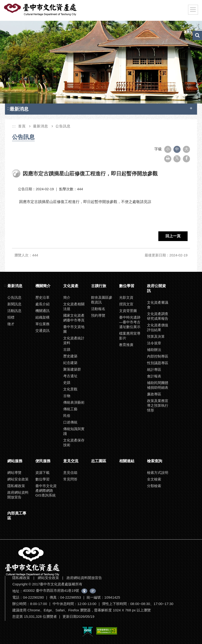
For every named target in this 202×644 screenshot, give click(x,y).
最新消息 (41, 126)
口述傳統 (70, 422)
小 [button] (168, 149)
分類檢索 (154, 486)
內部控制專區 (158, 356)
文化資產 (71, 286)
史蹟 (67, 383)
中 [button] (177, 149)
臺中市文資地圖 (74, 329)
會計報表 (154, 376)
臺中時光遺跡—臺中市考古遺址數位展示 (130, 322)
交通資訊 (42, 331)
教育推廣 (126, 345)
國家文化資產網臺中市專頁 (74, 318)
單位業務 (42, 324)
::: (9, 108)
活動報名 (98, 309)
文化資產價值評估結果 (158, 327)
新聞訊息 (14, 304)
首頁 (22, 126)
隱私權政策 (16, 486)
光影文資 (126, 297)
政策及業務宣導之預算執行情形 (158, 405)
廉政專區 (154, 394)
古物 (67, 396)
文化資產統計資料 (74, 340)
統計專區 (154, 370)
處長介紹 (42, 304)
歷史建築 (70, 356)
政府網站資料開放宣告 (18, 495)
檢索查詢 (155, 461)
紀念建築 (70, 363)
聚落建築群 (72, 369)
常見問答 (70, 479)
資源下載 (42, 473)
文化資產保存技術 (74, 443)
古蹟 (67, 349)
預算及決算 (156, 336)
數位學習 (127, 286)
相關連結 (127, 461)
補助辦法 (154, 350)
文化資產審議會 (158, 305)
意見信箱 (70, 473)
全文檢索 (154, 479)
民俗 (67, 416)
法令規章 (154, 343)
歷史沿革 (42, 297)
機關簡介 (43, 286)
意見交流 (71, 461)
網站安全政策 (18, 479)
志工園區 (99, 461)
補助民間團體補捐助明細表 (158, 385)
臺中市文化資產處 (41, 10)
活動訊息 (14, 311)
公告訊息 (63, 126)
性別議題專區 (158, 363)
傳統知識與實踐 (74, 431)
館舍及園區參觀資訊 (102, 300)
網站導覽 (14, 473)
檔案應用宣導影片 (130, 336)
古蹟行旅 (99, 286)
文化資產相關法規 (74, 306)
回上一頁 (173, 236)
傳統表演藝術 (74, 402)
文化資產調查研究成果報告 (158, 316)
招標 (11, 317)
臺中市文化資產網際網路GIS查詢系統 (46, 491)
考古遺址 (70, 376)
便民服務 (43, 461)
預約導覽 (98, 315)
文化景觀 (70, 389)
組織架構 (42, 317)
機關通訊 (42, 311)
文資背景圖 (128, 311)
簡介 (67, 297)
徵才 (11, 324)
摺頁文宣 (126, 304)
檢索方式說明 (158, 473)
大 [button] (186, 149)
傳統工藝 (70, 409)
